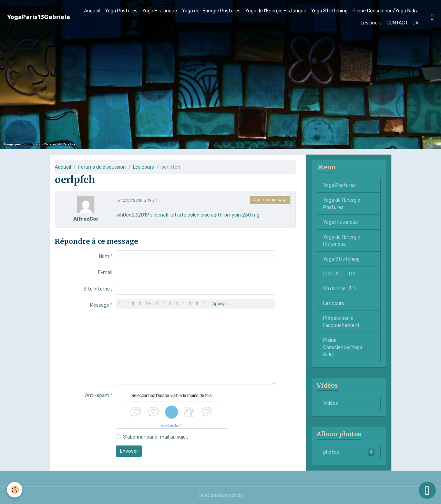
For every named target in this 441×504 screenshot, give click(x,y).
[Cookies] (15, 490)
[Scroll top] (427, 490)
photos (349, 452)
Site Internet (98, 289)
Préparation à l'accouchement (341, 322)
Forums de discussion (102, 167)
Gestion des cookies (221, 495)
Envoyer (129, 451)
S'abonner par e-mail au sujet (156, 437)
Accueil (92, 11)
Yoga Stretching (329, 11)
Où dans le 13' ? (340, 289)
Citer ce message (270, 200)
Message (100, 305)
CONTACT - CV (403, 23)
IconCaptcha (170, 426)
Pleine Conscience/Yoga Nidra (386, 11)
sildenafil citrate (168, 215)
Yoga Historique (160, 11)
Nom (104, 256)
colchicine (199, 215)
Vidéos (331, 403)
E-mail (105, 272)
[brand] (39, 17)
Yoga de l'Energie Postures (211, 11)
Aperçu (218, 304)
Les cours (371, 23)
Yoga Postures (121, 11)
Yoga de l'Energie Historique (276, 11)
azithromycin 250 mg (235, 215)
